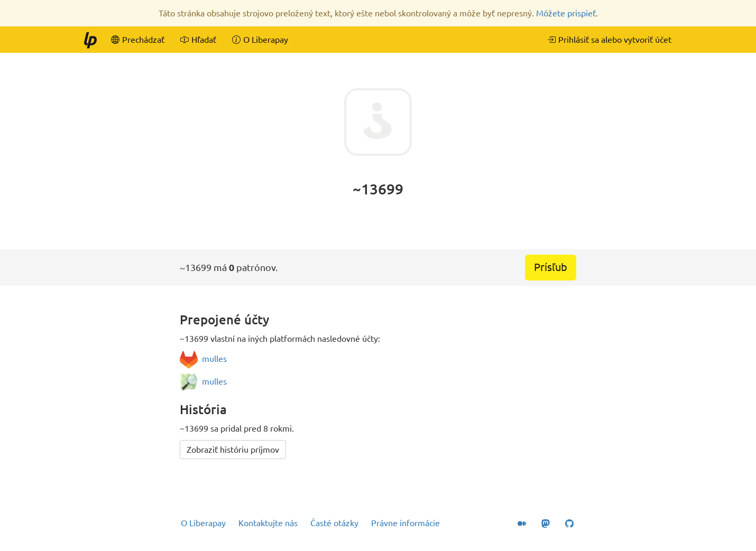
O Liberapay (203, 523)
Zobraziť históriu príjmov (233, 450)
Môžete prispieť (566, 13)
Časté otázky (334, 523)
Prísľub (551, 267)
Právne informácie (405, 523)
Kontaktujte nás (268, 523)
